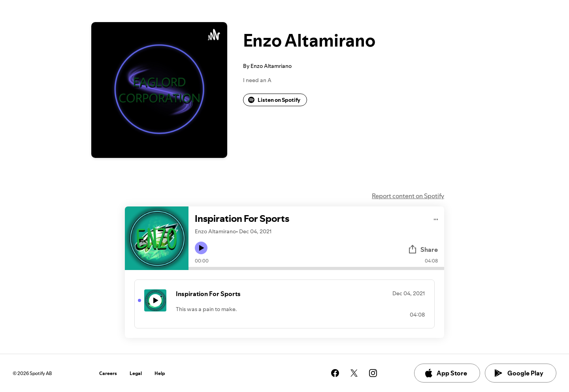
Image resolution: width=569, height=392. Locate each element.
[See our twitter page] (354, 373)
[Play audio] (436, 218)
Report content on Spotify (408, 196)
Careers (108, 373)
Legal (136, 373)
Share (423, 249)
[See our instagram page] (373, 373)
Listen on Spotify (274, 100)
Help (160, 373)
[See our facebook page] (335, 373)
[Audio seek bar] (316, 268)
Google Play (519, 373)
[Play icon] (201, 248)
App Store (446, 373)
